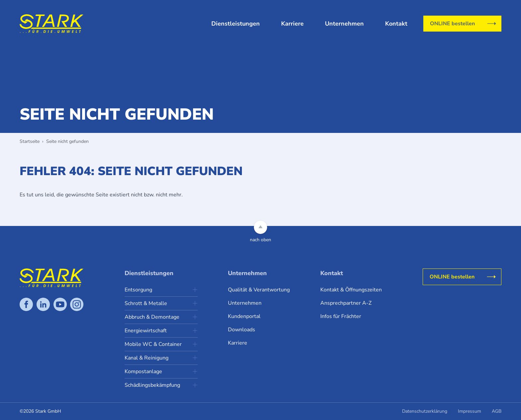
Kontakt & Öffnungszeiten (351, 290)
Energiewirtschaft (146, 331)
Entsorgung (138, 290)
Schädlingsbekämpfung (152, 385)
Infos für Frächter (341, 316)
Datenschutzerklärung (425, 411)
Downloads (242, 330)
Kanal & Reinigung (147, 358)
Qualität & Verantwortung (259, 290)
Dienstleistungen (236, 24)
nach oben (260, 240)
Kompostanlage (143, 371)
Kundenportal (244, 316)
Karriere (292, 24)
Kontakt (396, 24)
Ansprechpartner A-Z (346, 303)
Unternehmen (344, 24)
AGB (497, 411)
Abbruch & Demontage (152, 317)
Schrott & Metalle (146, 303)
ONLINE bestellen (452, 24)
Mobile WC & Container (153, 344)
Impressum (469, 411)
